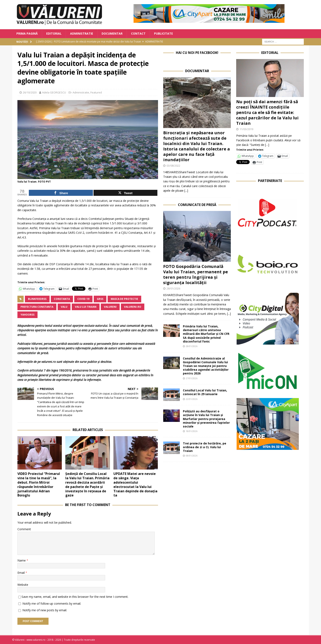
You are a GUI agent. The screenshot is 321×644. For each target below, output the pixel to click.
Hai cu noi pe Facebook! (197, 53)
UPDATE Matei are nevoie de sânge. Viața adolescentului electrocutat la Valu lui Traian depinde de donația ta (135, 484)
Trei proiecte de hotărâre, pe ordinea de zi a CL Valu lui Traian (205, 447)
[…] (267, 145)
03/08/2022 (173, 166)
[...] (186, 191)
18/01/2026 (192, 431)
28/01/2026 (173, 288)
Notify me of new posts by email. (45, 610)
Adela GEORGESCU (54, 92)
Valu (64, 307)
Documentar (112, 33)
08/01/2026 (192, 456)
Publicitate (164, 33)
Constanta (62, 299)
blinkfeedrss (37, 299)
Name (22, 560)
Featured (96, 92)
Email (21, 573)
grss (100, 299)
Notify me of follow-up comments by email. (52, 603)
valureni (110, 307)
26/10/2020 (30, 92)
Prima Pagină (27, 33)
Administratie (82, 33)
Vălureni (37, 344)
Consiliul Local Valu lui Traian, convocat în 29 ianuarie (205, 392)
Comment (24, 529)
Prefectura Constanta (37, 307)
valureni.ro (133, 307)
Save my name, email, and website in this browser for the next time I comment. (75, 597)
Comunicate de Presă (197, 205)
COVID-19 (83, 299)
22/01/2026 (192, 399)
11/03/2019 (246, 129)
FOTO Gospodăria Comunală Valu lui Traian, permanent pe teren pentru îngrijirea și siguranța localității (196, 274)
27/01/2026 (192, 378)
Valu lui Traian (86, 307)
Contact (138, 33)
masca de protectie (124, 299)
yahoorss (27, 315)
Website (23, 585)
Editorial (54, 33)
